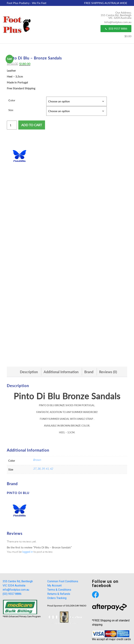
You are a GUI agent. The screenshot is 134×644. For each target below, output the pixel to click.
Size (11, 110)
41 (47, 469)
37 (35, 469)
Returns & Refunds (59, 594)
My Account (54, 586)
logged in (28, 552)
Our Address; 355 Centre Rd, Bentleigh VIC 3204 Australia (116, 15)
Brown (37, 460)
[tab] (29, 372)
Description (29, 372)
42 (51, 469)
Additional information (61, 372)
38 (39, 469)
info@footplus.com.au (16, 590)
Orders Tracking (57, 598)
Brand (89, 372)
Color (12, 100)
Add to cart (32, 125)
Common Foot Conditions (63, 581)
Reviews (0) (108, 372)
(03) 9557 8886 (116, 28)
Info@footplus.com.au (118, 22)
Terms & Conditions (59, 590)
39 (43, 469)
